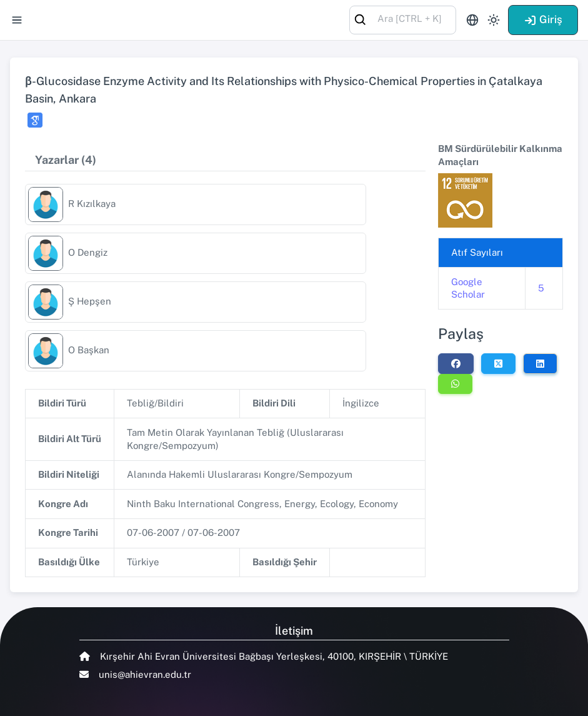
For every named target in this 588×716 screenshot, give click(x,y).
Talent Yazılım (149, 698)
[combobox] (403, 19)
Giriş (543, 19)
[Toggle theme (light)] (494, 20)
